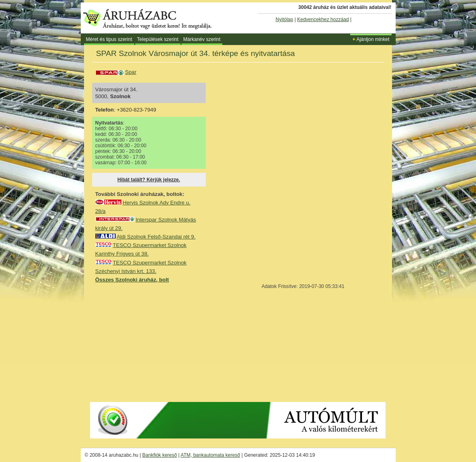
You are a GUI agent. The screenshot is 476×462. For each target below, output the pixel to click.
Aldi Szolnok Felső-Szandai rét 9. (156, 237)
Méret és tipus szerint (109, 39)
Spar (131, 72)
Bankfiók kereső (160, 455)
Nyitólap (284, 19)
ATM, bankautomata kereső (210, 455)
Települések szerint (158, 39)
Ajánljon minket (371, 39)
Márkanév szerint (202, 39)
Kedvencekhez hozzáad (323, 19)
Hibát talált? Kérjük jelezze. (149, 180)
